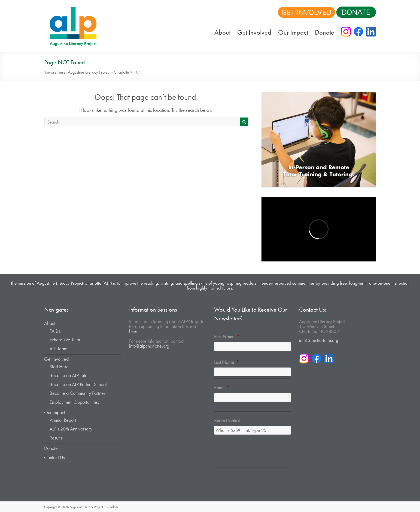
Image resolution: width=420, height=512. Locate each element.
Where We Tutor (65, 340)
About (222, 32)
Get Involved (254, 32)
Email (222, 388)
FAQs (55, 331)
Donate (325, 32)
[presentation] (255, 456)
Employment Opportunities (74, 402)
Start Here (59, 367)
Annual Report (63, 420)
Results (56, 438)
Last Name (226, 362)
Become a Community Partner (77, 393)
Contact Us (54, 457)
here (133, 331)
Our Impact (293, 32)
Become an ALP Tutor (69, 375)
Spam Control (227, 421)
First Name (227, 337)
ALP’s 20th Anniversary (71, 429)
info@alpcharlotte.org (149, 346)
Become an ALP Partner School (78, 384)
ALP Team (58, 349)
